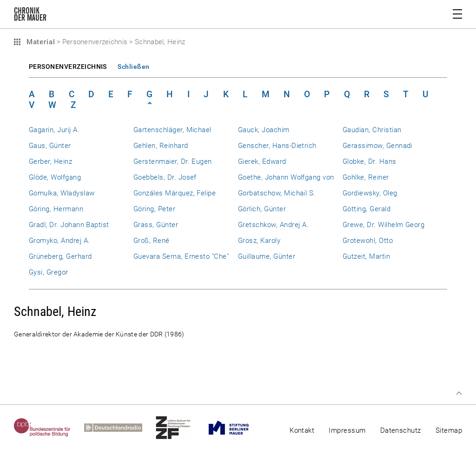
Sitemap (449, 430)
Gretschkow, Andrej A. (273, 225)
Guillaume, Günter (267, 256)
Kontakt (302, 430)
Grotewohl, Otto (368, 241)
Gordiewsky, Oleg (370, 193)
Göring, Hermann (56, 209)
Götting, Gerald (367, 209)
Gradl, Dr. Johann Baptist (69, 225)
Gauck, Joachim (264, 130)
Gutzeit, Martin (366, 256)
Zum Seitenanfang (459, 393)
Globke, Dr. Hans (370, 161)
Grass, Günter (156, 225)
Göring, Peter (154, 209)
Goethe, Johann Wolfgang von (286, 177)
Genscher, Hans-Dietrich (277, 146)
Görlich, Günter (262, 209)
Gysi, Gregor (49, 272)
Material (40, 42)
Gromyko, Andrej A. (59, 241)
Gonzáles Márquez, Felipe (175, 193)
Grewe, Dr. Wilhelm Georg (383, 225)
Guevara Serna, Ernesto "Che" (181, 256)
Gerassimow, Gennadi (377, 146)
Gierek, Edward (262, 161)
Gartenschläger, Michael (172, 130)
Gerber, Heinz (50, 161)
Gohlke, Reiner (366, 177)
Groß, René (152, 241)
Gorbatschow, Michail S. (277, 193)
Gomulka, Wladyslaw (62, 193)
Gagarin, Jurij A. (54, 130)
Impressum (347, 430)
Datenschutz (401, 430)
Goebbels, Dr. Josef (165, 177)
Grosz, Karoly (259, 241)
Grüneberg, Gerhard (60, 256)
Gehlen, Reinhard (161, 146)
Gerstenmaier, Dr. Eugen (173, 161)
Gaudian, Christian (372, 130)
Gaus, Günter (50, 146)
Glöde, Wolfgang (55, 177)
